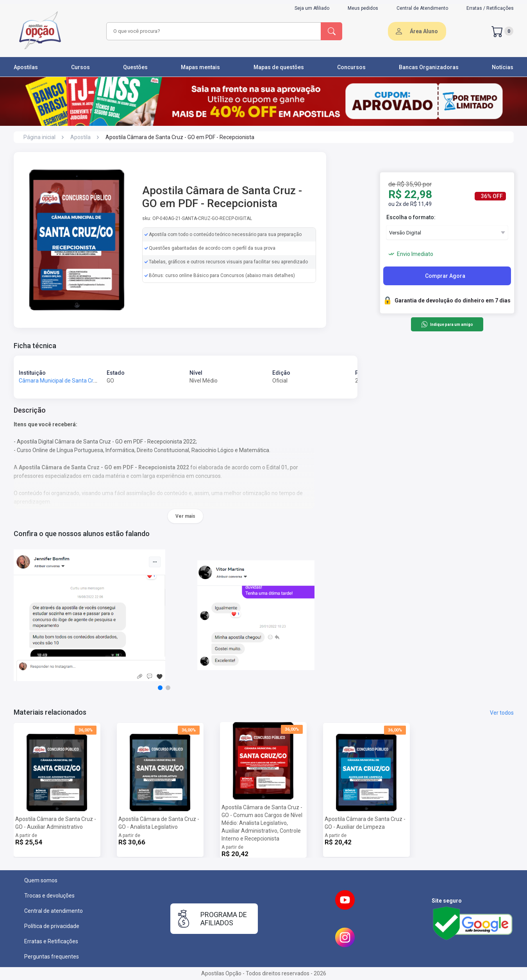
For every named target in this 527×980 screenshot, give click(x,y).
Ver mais (185, 516)
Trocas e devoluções (49, 896)
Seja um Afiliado (312, 8)
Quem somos (41, 880)
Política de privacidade (52, 926)
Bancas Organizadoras (429, 67)
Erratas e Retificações (51, 941)
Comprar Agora (445, 276)
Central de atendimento (54, 911)
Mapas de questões (279, 67)
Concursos (351, 67)
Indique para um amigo (447, 324)
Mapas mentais (200, 67)
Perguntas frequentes (52, 957)
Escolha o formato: (411, 217)
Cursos (80, 67)
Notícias (503, 67)
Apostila (80, 137)
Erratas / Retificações (490, 8)
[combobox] (213, 31)
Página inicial (39, 137)
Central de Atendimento (422, 8)
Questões (135, 67)
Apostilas (26, 67)
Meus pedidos (363, 8)
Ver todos (502, 713)
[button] (160, 688)
